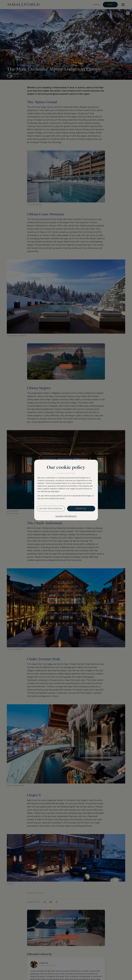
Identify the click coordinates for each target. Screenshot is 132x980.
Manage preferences (66, 516)
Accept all (81, 509)
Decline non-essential (51, 509)
